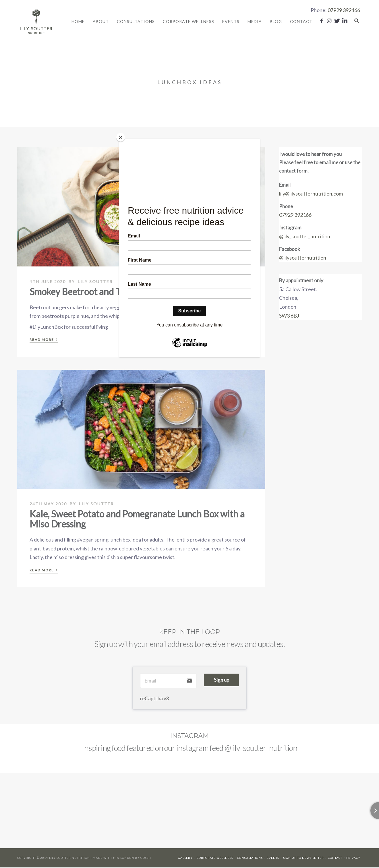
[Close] (121, 137)
